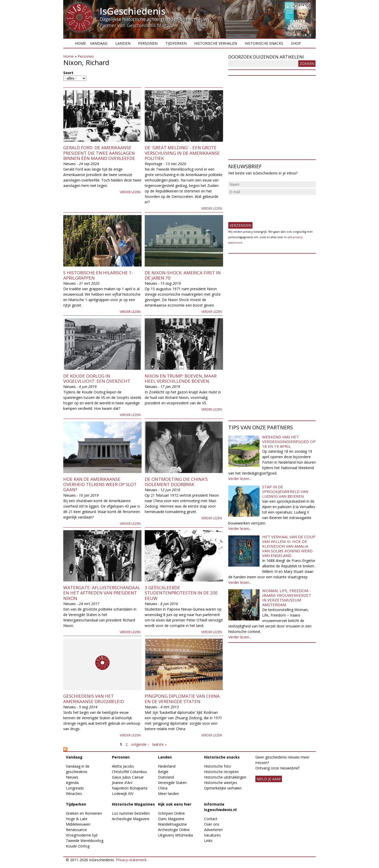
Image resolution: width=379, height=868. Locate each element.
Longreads (75, 788)
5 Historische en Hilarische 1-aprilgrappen (98, 275)
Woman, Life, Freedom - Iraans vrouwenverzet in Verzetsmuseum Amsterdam (287, 598)
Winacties (74, 793)
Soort (68, 73)
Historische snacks (264, 43)
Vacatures (212, 835)
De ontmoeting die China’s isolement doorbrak (176, 482)
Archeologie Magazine (131, 819)
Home (80, 43)
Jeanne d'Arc (122, 783)
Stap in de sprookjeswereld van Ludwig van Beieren (285, 491)
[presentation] (268, 206)
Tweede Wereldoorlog (85, 841)
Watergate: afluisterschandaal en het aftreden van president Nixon (102, 593)
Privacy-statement (131, 860)
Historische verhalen (216, 43)
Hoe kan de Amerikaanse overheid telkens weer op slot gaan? (100, 484)
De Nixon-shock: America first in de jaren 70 (183, 275)
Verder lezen (130, 192)
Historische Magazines (133, 804)
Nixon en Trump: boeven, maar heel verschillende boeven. (181, 378)
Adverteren (213, 830)
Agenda (72, 783)
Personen (148, 43)
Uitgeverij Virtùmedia (175, 835)
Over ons (212, 824)
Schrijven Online (171, 813)
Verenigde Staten (172, 783)
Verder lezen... (240, 479)
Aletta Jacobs (123, 766)
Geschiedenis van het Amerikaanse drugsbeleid (94, 699)
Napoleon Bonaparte (130, 788)
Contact (211, 819)
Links (208, 841)
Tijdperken (176, 43)
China (163, 788)
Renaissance (76, 830)
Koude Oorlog (78, 846)
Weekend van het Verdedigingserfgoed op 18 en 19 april (289, 442)
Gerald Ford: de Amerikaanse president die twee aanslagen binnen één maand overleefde (99, 153)
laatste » (159, 744)
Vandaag (99, 43)
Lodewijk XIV (123, 793)
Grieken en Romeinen (84, 813)
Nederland (167, 766)
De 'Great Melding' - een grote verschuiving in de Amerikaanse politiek (182, 153)
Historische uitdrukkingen (225, 777)
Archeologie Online (174, 830)
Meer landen (169, 793)
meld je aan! (269, 779)
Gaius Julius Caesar (128, 777)
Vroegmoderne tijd (82, 835)
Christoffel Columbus (130, 772)
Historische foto (218, 766)
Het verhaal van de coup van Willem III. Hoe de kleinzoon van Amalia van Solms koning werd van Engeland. (289, 546)
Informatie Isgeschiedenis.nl (220, 807)
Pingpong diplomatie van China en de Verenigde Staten (182, 699)
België (163, 772)
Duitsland (166, 777)
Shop (296, 43)
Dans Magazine (171, 819)
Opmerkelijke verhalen (223, 788)
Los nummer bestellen (131, 813)
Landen (123, 43)
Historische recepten (221, 772)
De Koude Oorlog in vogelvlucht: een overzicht (97, 378)
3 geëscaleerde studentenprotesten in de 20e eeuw (181, 593)
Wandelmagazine (172, 824)
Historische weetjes (221, 783)
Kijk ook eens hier (175, 804)
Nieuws (72, 777)
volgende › (140, 744)
